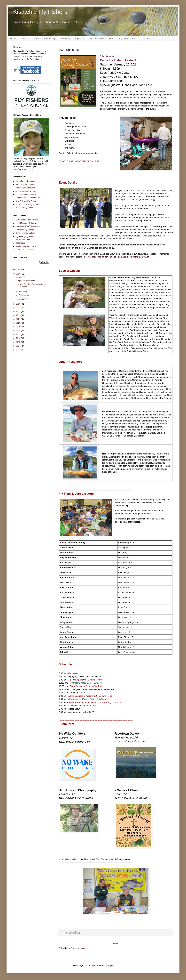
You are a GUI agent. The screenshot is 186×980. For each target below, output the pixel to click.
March (21, 292)
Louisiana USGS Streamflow (28, 226)
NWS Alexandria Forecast (27, 220)
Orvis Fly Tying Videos (25, 233)
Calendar (25, 38)
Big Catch (79, 38)
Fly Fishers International (26, 181)
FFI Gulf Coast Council (25, 185)
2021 (19, 319)
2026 (19, 274)
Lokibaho (91, 965)
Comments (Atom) (79, 948)
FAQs (135, 38)
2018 (19, 331)
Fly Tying (124, 38)
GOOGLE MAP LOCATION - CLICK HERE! (79, 161)
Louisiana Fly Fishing (25, 230)
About (36, 38)
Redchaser (20, 243)
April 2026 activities (26, 280)
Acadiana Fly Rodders (25, 188)
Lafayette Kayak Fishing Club (28, 198)
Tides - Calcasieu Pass (25, 250)
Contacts (146, 38)
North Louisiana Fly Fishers (27, 204)
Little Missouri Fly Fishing (27, 223)
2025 (19, 304)
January (22, 299)
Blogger (111, 965)
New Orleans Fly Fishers (26, 201)
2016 (19, 338)
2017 (19, 334)
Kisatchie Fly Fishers (40, 12)
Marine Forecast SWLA (26, 246)
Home (13, 38)
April (21, 277)
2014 (19, 346)
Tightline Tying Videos (25, 236)
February (23, 295)
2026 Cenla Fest (96, 38)
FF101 (112, 38)
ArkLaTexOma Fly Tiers (26, 191)
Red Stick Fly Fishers (25, 208)
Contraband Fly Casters (26, 194)
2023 (19, 311)
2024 (19, 308)
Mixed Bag (65, 38)
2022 (19, 315)
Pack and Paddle (23, 240)
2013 (19, 350)
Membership (50, 38)
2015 (19, 342)
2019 (19, 327)
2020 (19, 323)
